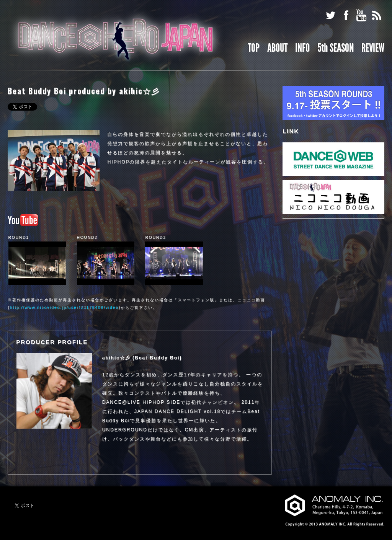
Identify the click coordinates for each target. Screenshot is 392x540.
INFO (302, 48)
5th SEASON (336, 48)
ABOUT (277, 48)
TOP (254, 48)
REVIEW (373, 48)
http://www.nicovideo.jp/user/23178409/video (64, 308)
